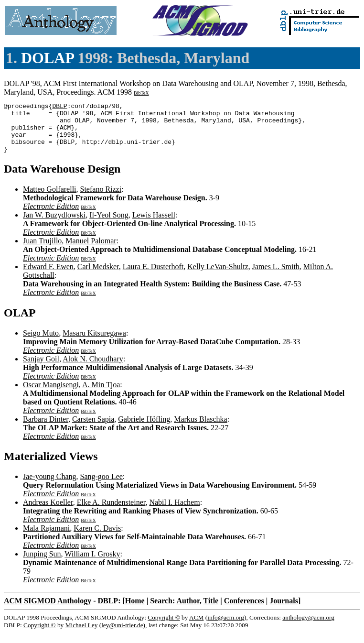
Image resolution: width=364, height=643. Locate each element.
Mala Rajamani (46, 538)
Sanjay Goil (41, 369)
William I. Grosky (92, 564)
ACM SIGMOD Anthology (48, 611)
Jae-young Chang (50, 486)
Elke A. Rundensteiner (111, 512)
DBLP (59, 107)
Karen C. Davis (97, 538)
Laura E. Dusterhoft (153, 277)
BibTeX (141, 93)
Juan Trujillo (42, 251)
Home (135, 611)
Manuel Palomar (91, 251)
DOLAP (47, 58)
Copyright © (164, 627)
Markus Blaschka (201, 429)
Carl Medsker (98, 277)
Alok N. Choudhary (93, 369)
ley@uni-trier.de (122, 635)
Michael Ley (82, 635)
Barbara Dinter (46, 429)
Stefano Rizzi (101, 199)
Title (211, 611)
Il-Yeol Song (109, 225)
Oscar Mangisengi (51, 395)
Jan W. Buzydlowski (54, 225)
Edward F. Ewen (48, 277)
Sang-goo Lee (102, 486)
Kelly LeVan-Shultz (218, 277)
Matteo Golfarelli (50, 199)
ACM (196, 627)
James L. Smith (276, 277)
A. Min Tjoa (101, 395)
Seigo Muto (41, 343)
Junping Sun (42, 564)
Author (188, 611)
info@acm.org (226, 627)
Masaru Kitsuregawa (94, 343)
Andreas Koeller (48, 512)
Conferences (244, 611)
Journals (284, 611)
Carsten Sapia (93, 429)
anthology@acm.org (308, 627)
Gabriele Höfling (144, 429)
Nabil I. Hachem (174, 512)
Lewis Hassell (154, 225)
